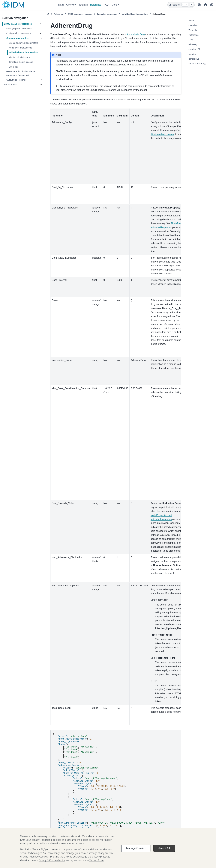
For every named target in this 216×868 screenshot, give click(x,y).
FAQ (106, 5)
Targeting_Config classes (21, 62)
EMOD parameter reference (18, 24)
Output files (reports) (16, 80)
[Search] (181, 5)
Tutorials (83, 5)
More (115, 5)
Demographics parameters (19, 29)
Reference (96, 5)
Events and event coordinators (23, 43)
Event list (13, 67)
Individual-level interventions (24, 52)
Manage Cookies (136, 852)
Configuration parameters (18, 33)
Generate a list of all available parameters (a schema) (20, 73)
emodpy (192, 54)
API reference (10, 85)
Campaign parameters (18, 38)
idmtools (193, 59)
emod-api (193, 49)
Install (61, 5)
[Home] (48, 14)
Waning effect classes (19, 57)
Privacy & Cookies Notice (52, 865)
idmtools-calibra (196, 63)
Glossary (193, 44)
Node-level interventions (20, 48)
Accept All (164, 852)
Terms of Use (97, 865)
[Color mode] (199, 5)
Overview (71, 5)
